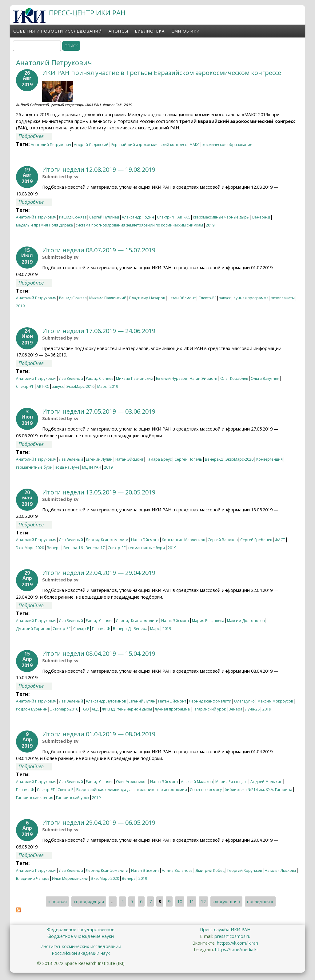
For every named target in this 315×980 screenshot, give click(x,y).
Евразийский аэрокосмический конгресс (149, 145)
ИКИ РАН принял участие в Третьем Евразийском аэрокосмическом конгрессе (162, 73)
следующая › (226, 901)
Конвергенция (269, 459)
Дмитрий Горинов (33, 629)
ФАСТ (280, 540)
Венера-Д (261, 217)
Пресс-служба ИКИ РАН (225, 929)
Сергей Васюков (223, 540)
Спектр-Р (81, 629)
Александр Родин (138, 217)
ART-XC (184, 217)
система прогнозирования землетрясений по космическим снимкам (139, 225)
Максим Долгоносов (246, 621)
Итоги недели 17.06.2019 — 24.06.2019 (99, 331)
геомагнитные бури (34, 467)
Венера (54, 548)
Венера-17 (95, 548)
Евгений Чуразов (171, 378)
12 (203, 901)
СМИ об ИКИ (185, 31)
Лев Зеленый (71, 378)
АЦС (95, 709)
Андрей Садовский (91, 145)
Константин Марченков (183, 540)
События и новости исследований (58, 31)
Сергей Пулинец (104, 217)
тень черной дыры (135, 709)
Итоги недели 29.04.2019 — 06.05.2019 (99, 823)
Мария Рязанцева (208, 621)
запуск (225, 298)
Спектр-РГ (166, 217)
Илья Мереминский (70, 878)
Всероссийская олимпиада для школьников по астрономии (132, 790)
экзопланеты (283, 298)
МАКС (195, 145)
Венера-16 (73, 548)
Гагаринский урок (209, 709)
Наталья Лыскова (280, 870)
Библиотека (150, 31)
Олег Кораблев (234, 378)
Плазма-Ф (101, 629)
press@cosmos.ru (232, 936)
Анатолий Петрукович (51, 145)
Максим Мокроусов (275, 701)
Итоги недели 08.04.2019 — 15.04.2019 (99, 653)
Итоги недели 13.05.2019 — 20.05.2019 (99, 492)
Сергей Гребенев (256, 540)
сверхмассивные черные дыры (221, 217)
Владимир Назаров (147, 298)
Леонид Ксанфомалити (107, 540)
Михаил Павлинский (108, 298)
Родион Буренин (32, 709)
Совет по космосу (206, 790)
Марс (102, 386)
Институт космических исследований (81, 946)
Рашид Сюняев (73, 217)
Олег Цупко (244, 701)
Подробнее (35, 136)
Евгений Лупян (99, 459)
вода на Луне (67, 467)
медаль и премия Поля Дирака (44, 225)
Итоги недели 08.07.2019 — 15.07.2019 (99, 250)
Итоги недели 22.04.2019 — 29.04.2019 (99, 573)
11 (192, 901)
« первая (57, 901)
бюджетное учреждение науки (81, 936)
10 (180, 901)
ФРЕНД (108, 709)
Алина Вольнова (177, 870)
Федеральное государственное (81, 929)
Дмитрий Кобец (210, 870)
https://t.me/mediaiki (236, 949)
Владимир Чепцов (33, 878)
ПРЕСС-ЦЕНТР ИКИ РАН (87, 13)
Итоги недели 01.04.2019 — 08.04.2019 (99, 734)
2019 (210, 225)
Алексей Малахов (197, 782)
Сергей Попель (188, 459)
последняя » (260, 901)
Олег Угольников (132, 782)
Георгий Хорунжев (245, 870)
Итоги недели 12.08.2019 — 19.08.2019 (99, 169)
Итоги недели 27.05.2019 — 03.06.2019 (99, 411)
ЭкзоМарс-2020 (239, 459)
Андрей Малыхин (266, 782)
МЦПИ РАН (92, 467)
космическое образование (227, 145)
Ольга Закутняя (265, 378)
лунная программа (251, 298)
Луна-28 (252, 709)
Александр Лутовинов (106, 701)
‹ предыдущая (89, 901)
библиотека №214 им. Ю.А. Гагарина (258, 790)
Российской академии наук (81, 953)
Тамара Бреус (159, 459)
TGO (85, 709)
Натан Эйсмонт (182, 298)
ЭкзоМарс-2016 (80, 386)
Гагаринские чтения (35, 798)
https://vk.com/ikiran (237, 943)
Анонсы (118, 31)
